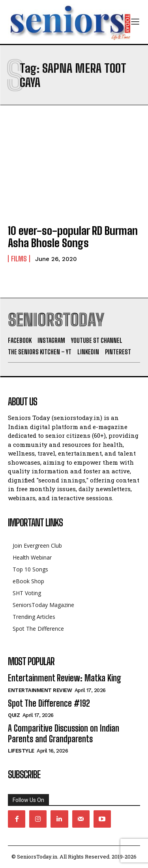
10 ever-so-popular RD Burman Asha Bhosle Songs (73, 237)
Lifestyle (21, 751)
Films (19, 259)
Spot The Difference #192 (49, 703)
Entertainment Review (40, 690)
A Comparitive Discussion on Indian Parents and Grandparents (64, 733)
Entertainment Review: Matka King (65, 678)
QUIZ (14, 715)
